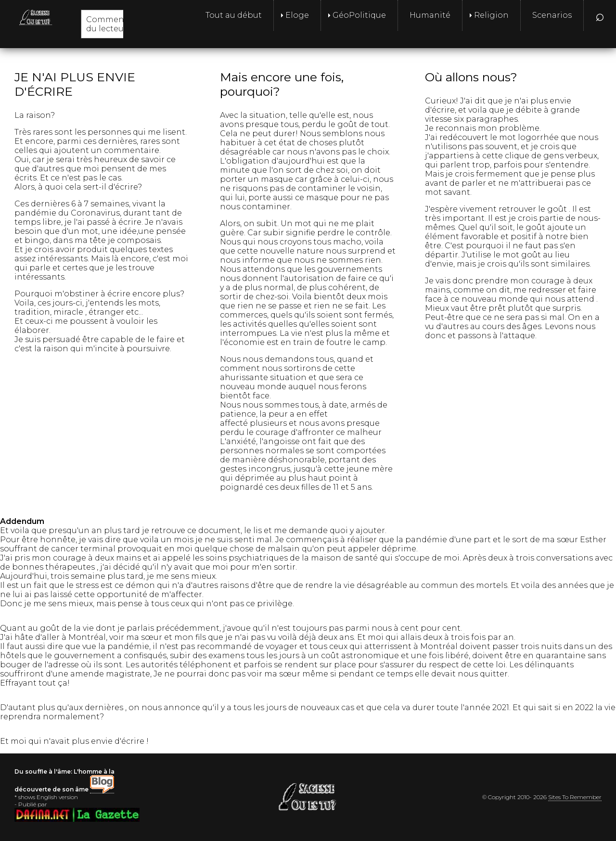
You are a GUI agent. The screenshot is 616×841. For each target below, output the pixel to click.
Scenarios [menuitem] (552, 15)
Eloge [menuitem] (297, 15)
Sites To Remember (575, 797)
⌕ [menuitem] (600, 15)
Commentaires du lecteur (116, 24)
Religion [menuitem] (491, 15)
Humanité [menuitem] (430, 15)
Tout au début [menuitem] (234, 15)
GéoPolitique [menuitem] (359, 15)
